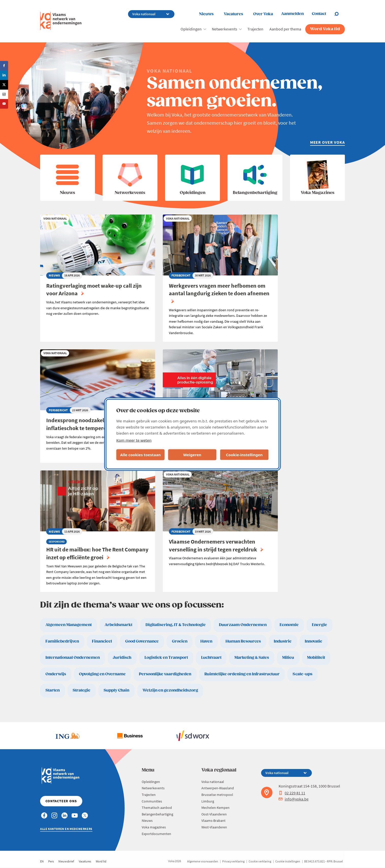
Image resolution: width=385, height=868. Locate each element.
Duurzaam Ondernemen (243, 625)
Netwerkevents (224, 29)
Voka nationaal (213, 782)
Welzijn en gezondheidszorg (170, 690)
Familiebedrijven (62, 641)
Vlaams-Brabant (213, 821)
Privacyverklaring (233, 861)
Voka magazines (154, 827)
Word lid (101, 861)
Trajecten (255, 29)
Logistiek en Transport (166, 658)
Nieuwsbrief (66, 861)
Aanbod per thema (285, 29)
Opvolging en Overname (102, 674)
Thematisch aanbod (157, 808)
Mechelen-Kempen (215, 808)
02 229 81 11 (292, 793)
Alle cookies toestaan (140, 455)
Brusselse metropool (217, 795)
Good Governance (142, 641)
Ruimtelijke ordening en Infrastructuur (242, 674)
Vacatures (233, 14)
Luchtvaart (211, 658)
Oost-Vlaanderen (214, 814)
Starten (53, 690)
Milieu (288, 658)
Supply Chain (116, 690)
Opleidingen (191, 29)
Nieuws (206, 14)
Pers (51, 861)
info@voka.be (294, 799)
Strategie (82, 690)
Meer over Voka (327, 142)
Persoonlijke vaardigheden (165, 674)
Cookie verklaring (260, 861)
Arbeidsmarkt (118, 625)
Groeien (180, 641)
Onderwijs (56, 674)
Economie (289, 625)
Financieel (102, 641)
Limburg (208, 801)
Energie (319, 625)
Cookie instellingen (288, 861)
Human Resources (243, 641)
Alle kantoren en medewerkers (66, 829)
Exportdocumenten (156, 834)
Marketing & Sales (252, 658)
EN (42, 861)
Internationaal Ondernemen (73, 658)
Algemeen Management (69, 625)
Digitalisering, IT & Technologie (176, 625)
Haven (206, 641)
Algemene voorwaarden (203, 861)
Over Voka (263, 14)
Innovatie (314, 641)
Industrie (283, 641)
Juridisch (122, 658)
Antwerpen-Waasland (218, 788)
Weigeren (192, 455)
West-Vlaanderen (214, 827)
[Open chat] (340, 14)
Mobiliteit (316, 658)
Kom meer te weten (134, 440)
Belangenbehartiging (157, 814)
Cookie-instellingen (244, 455)
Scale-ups (302, 674)
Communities (152, 801)
